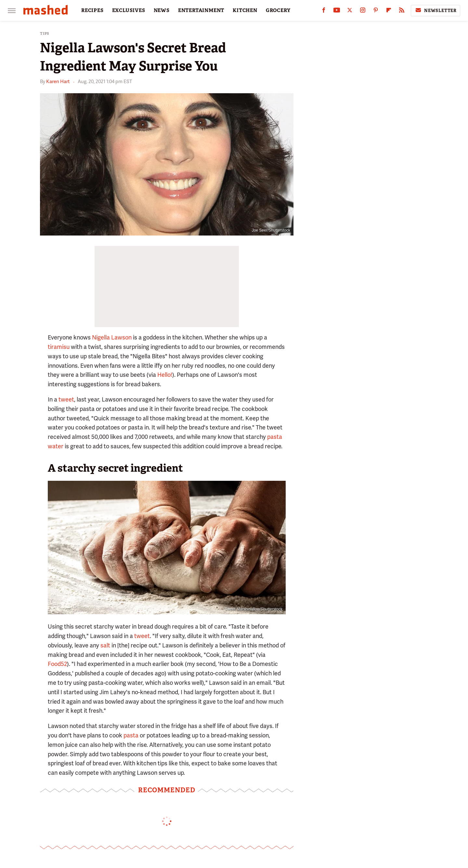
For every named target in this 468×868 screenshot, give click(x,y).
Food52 (57, 664)
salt (105, 645)
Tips (45, 34)
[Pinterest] (376, 12)
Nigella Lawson (112, 337)
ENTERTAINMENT (201, 10)
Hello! (165, 375)
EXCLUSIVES (129, 10)
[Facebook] (324, 12)
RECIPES (92, 10)
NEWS (162, 10)
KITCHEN (245, 10)
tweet (66, 399)
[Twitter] (350, 12)
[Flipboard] (389, 12)
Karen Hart (58, 82)
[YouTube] (337, 12)
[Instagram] (363, 12)
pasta (131, 735)
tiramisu (59, 347)
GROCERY (278, 10)
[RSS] (402, 12)
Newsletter (435, 10)
